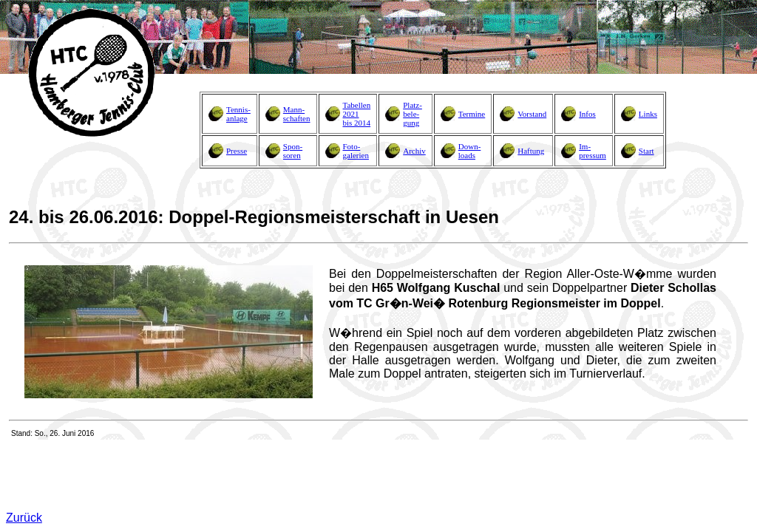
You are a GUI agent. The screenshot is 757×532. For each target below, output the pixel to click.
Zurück (24, 518)
